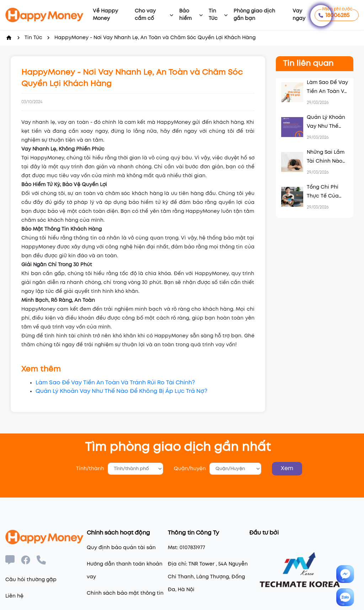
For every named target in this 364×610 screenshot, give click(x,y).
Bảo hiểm (185, 15)
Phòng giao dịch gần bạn (254, 15)
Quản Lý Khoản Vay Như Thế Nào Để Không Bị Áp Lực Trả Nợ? (121, 391)
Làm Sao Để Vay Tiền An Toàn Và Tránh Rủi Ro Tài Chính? (115, 383)
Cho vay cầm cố (145, 15)
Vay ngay (299, 15)
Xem (287, 469)
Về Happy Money (105, 15)
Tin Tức (213, 15)
